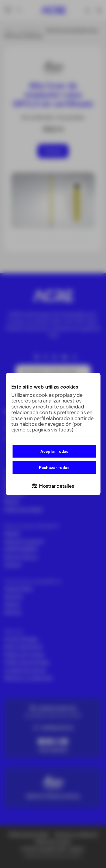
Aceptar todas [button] (54, 451)
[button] (53, 486)
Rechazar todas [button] (54, 467)
